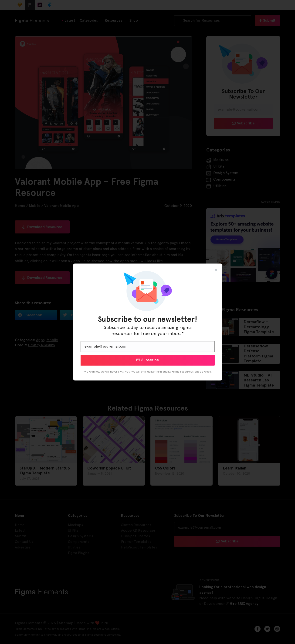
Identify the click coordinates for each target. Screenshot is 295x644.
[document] (147, 322)
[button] (216, 270)
